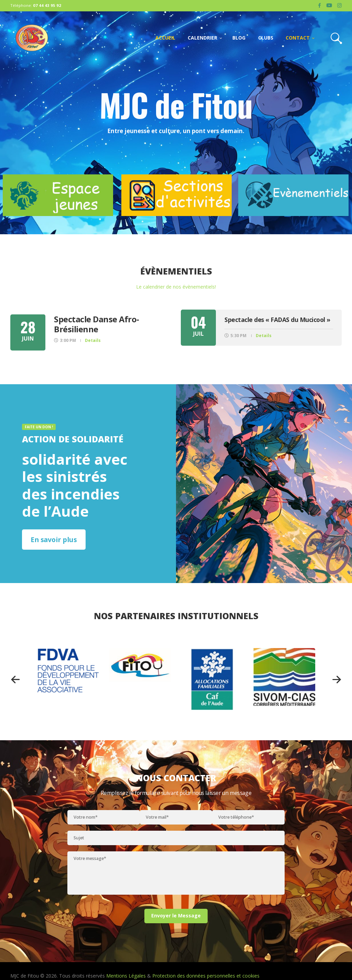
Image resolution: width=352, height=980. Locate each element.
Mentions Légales (126, 976)
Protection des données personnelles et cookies (206, 976)
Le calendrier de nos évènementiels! (176, 287)
